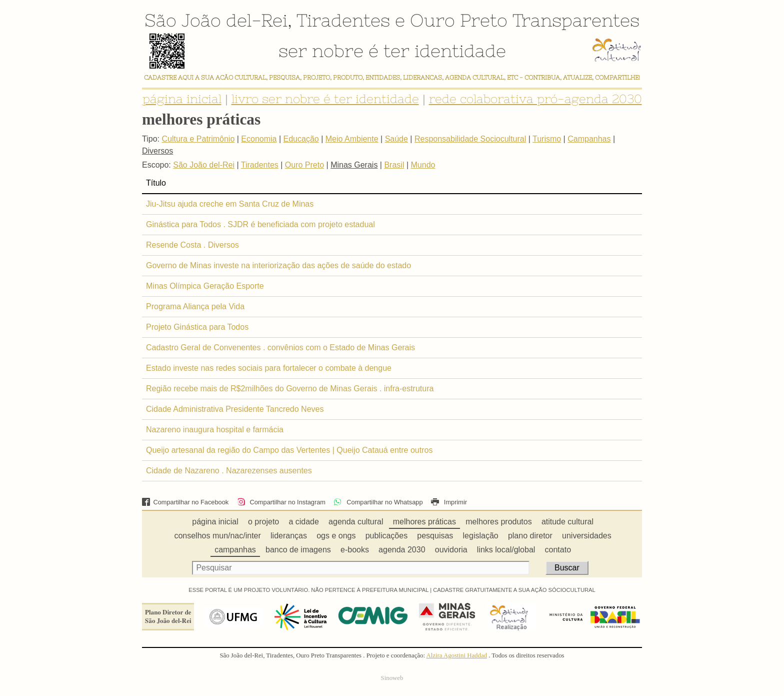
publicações (387, 536)
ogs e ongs (336, 536)
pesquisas (435, 536)
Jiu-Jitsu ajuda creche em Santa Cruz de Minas (230, 204)
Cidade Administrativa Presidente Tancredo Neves (235, 409)
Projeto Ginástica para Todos (197, 327)
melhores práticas (424, 522)
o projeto (263, 522)
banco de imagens (298, 550)
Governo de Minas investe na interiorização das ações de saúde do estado (278, 265)
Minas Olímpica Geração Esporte (205, 286)
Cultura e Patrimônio (198, 139)
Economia (259, 139)
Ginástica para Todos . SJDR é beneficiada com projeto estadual (260, 224)
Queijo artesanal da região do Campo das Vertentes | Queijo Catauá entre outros (289, 450)
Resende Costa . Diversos (192, 245)
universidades (587, 536)
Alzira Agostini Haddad (456, 655)
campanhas (235, 550)
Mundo (423, 165)
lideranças (289, 536)
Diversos (157, 151)
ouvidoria (451, 550)
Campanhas (589, 139)
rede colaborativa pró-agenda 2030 (535, 99)
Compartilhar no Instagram (281, 502)
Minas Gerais (354, 165)
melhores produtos (499, 522)
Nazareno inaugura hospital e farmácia (215, 430)
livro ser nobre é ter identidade (325, 99)
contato (558, 550)
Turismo (547, 139)
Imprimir (449, 502)
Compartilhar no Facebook (185, 502)
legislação (481, 536)
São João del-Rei (216, 20)
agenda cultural (356, 522)
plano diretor (530, 536)
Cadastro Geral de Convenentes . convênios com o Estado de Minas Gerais (280, 347)
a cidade (304, 522)
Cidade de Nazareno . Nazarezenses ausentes (229, 471)
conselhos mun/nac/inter (217, 536)
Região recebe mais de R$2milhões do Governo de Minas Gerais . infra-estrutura (290, 389)
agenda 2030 (402, 550)
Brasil (394, 165)
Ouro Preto (459, 20)
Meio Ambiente (352, 139)
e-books (355, 550)
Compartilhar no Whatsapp (378, 502)
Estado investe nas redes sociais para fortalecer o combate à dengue (269, 368)
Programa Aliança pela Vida (195, 306)
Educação (301, 139)
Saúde (396, 139)
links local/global (506, 550)
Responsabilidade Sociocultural (470, 139)
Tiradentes (343, 20)
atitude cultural (567, 522)
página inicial (182, 99)
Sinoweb (392, 678)
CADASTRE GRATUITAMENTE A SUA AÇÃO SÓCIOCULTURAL (514, 590)
